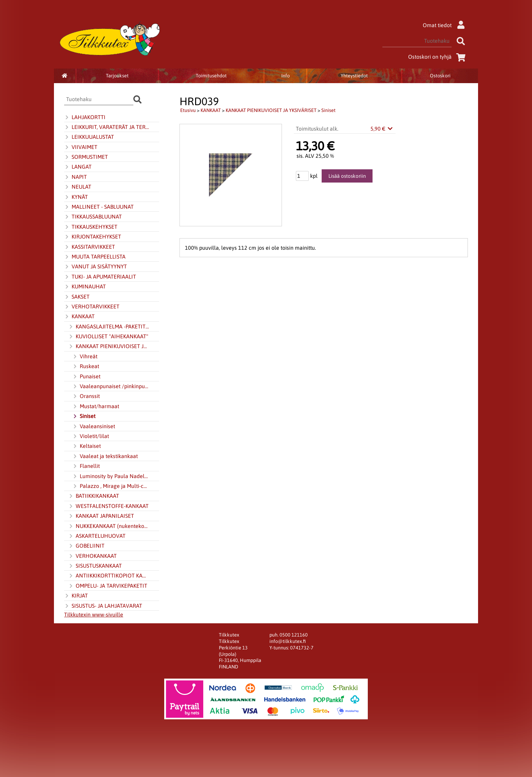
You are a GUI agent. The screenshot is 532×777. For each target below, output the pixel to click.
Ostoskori (440, 76)
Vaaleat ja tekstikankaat (105, 456)
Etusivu (188, 110)
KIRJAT (76, 596)
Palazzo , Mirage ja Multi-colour (111, 486)
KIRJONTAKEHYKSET (93, 237)
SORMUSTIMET (86, 157)
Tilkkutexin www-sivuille (94, 614)
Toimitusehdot (211, 76)
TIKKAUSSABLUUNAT (93, 217)
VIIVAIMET (81, 147)
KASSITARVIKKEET (90, 247)
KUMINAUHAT (85, 287)
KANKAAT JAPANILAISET (101, 516)
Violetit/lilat (91, 436)
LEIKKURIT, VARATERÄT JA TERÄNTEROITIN (107, 127)
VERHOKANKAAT (92, 556)
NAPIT (75, 177)
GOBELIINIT (86, 546)
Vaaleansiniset (94, 427)
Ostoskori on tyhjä (438, 57)
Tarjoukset (117, 76)
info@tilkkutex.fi (288, 641)
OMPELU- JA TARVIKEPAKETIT (108, 586)
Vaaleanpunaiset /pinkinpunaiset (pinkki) (111, 386)
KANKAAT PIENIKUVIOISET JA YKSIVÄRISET (109, 346)
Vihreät (85, 357)
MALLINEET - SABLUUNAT (99, 207)
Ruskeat (86, 366)
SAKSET (77, 297)
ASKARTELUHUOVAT (97, 536)
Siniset (84, 416)
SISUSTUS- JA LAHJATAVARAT (103, 606)
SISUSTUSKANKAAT (95, 566)
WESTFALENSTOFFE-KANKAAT (108, 506)
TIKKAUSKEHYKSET (91, 227)
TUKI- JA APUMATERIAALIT (100, 277)
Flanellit (86, 466)
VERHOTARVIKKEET (92, 307)
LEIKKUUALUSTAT (89, 137)
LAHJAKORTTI (85, 117)
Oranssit (86, 396)
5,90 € (382, 129)
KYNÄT (76, 197)
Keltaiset (87, 446)
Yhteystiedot (354, 76)
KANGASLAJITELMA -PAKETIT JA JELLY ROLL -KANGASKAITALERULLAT (109, 327)
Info (286, 76)
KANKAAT (79, 317)
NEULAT (78, 187)
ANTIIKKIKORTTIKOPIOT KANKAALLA (109, 576)
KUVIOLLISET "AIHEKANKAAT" (108, 337)
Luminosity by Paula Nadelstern (111, 476)
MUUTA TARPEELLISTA (95, 257)
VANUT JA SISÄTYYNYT (96, 267)
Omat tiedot (445, 25)
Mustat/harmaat (96, 406)
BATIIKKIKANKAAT (94, 496)
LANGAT (78, 167)
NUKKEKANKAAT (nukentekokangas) (109, 526)
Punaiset (86, 377)
